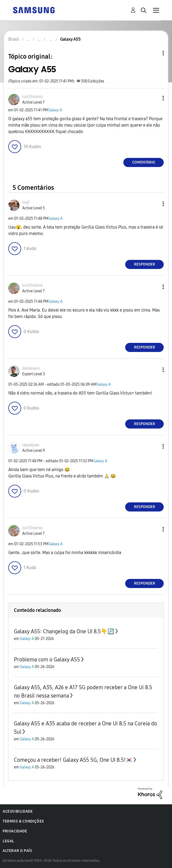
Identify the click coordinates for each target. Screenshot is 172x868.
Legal (8, 841)
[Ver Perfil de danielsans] (31, 368)
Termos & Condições (23, 821)
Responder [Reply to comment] (145, 264)
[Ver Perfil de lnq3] (26, 202)
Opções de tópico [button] (154, 53)
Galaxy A (55, 110)
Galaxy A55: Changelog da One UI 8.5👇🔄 (64, 631)
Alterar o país (17, 851)
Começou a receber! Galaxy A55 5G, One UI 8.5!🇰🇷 (73, 760)
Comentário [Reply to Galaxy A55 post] (144, 162)
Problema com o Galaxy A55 (47, 659)
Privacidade (15, 831)
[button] (154, 98)
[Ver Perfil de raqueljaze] (31, 445)
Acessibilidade (18, 811)
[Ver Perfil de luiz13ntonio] (33, 97)
